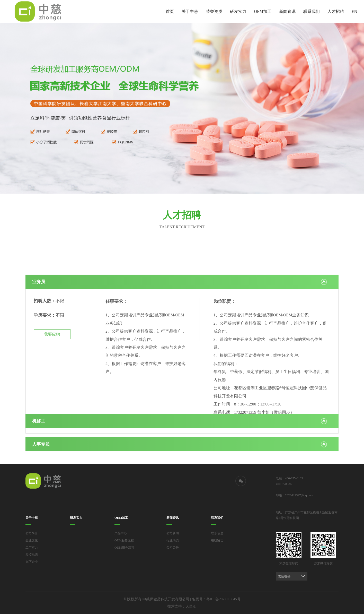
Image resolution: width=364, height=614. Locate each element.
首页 (170, 11)
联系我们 (312, 11)
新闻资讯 (287, 11)
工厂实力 (32, 548)
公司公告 (173, 548)
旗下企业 (32, 562)
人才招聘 (336, 11)
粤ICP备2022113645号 (223, 599)
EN (354, 11)
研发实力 (238, 11)
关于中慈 (190, 11)
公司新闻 (173, 533)
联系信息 (217, 533)
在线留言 (217, 540)
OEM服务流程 (124, 540)
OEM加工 (263, 11)
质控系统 (32, 555)
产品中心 (121, 533)
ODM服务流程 (124, 548)
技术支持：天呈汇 (182, 606)
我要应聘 (52, 391)
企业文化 (32, 540)
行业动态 (173, 540)
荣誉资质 (214, 11)
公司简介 (32, 533)
